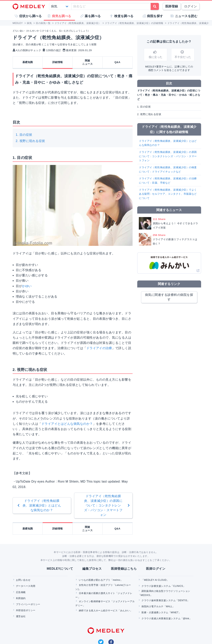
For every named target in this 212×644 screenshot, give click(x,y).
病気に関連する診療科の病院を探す (169, 297)
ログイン (191, 6)
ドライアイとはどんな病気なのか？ (67, 424)
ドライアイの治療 (99, 348)
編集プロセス (92, 569)
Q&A (117, 62)
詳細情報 (58, 62)
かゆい (27, 286)
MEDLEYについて (60, 569)
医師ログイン (156, 569)
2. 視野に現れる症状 (30, 141)
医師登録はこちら (124, 569)
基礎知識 (28, 62)
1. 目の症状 (24, 135)
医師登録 (172, 6)
